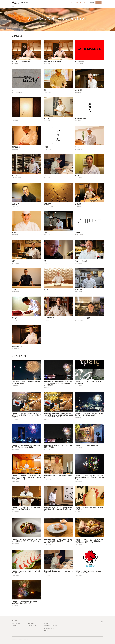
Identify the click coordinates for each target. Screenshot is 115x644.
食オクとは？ (75, 2)
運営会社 (46, 623)
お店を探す (15, 626)
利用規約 (46, 631)
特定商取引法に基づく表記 (50, 626)
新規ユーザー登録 (16, 623)
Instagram (83, 3)
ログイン (98, 2)
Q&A (68, 2)
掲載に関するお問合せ (33, 626)
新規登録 (92, 2)
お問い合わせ (31, 623)
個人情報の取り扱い (49, 628)
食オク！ (14, 7)
